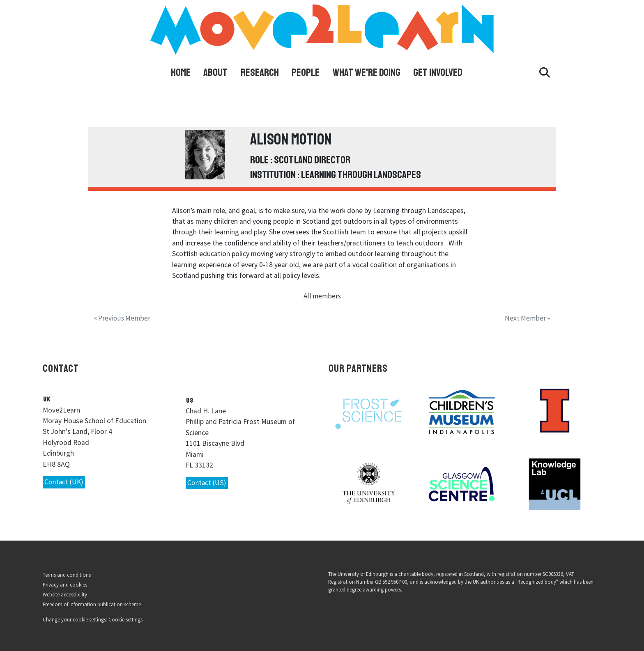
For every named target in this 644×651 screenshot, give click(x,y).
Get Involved (438, 73)
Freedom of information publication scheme (92, 604)
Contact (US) (207, 483)
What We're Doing (367, 73)
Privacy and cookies (65, 584)
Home (181, 73)
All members (322, 296)
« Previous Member (123, 318)
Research (260, 73)
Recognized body (537, 581)
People (306, 73)
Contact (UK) (64, 482)
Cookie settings (125, 619)
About (215, 73)
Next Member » (527, 318)
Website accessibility (65, 594)
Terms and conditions (67, 574)
